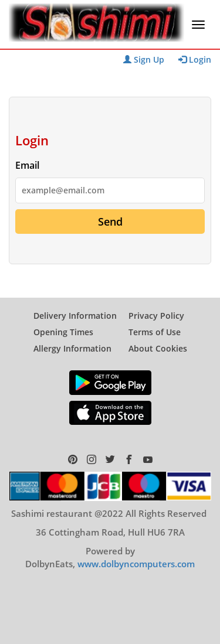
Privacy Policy (156, 316)
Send (110, 222)
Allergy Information (72, 348)
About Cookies (158, 348)
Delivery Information (75, 316)
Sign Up (144, 59)
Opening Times (63, 332)
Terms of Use (155, 332)
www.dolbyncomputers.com (136, 564)
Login (195, 59)
